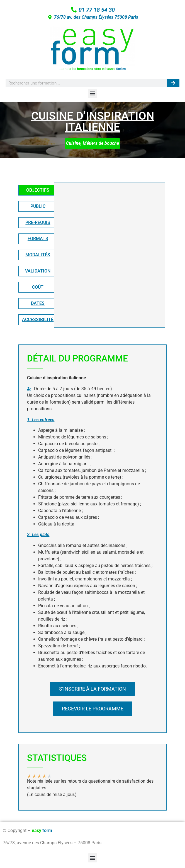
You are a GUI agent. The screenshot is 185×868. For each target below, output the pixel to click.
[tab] (38, 190)
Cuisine (73, 143)
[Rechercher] (173, 83)
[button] (93, 93)
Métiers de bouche (101, 143)
